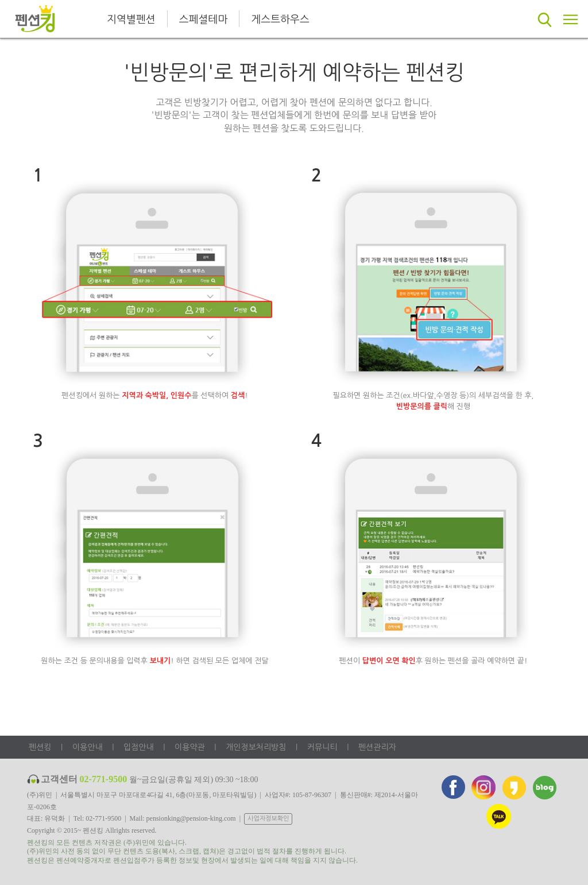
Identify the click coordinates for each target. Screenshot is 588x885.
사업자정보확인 (268, 819)
